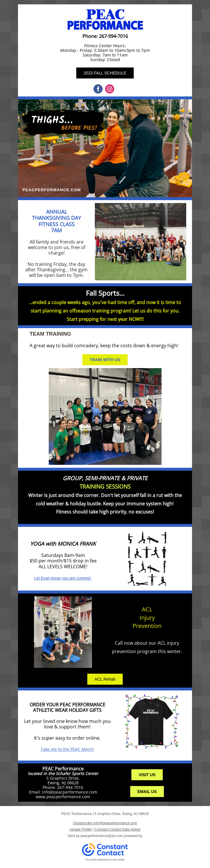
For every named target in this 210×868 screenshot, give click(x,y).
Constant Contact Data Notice (118, 829)
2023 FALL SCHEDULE (105, 73)
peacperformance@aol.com (102, 836)
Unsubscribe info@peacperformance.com (105, 823)
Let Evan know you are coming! (63, 578)
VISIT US (147, 775)
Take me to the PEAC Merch (67, 749)
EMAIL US (147, 792)
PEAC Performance (63, 769)
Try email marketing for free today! (105, 860)
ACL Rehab (105, 679)
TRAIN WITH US (105, 360)
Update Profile (81, 829)
